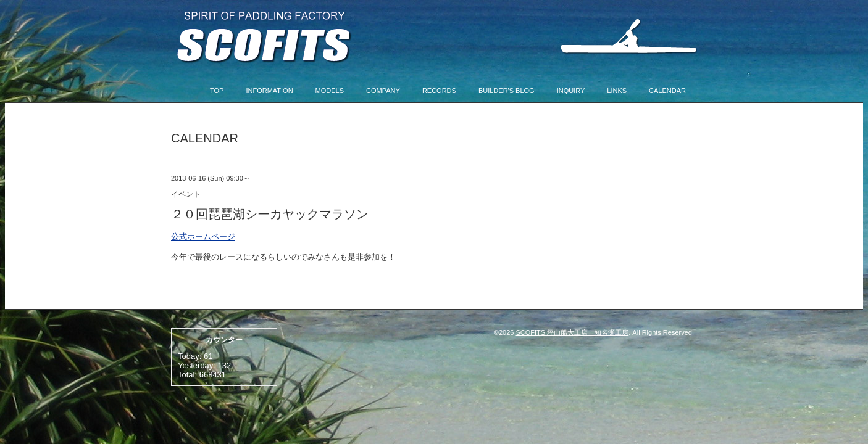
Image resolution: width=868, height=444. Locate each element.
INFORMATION (269, 91)
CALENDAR (667, 91)
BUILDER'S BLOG (507, 91)
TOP (217, 91)
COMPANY (383, 91)
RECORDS (439, 91)
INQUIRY (571, 91)
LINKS (617, 91)
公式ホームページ (203, 236)
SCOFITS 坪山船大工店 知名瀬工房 (573, 332)
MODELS (330, 91)
